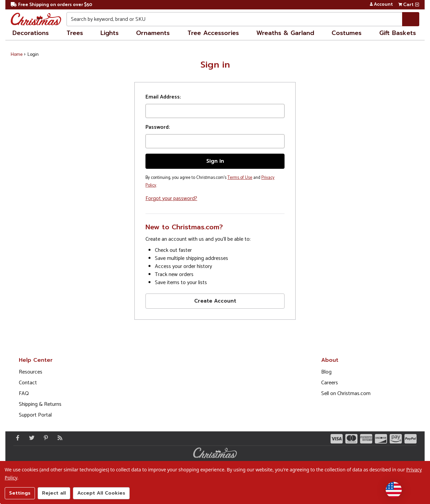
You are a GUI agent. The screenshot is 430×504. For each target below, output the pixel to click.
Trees (75, 33)
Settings (20, 493)
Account (381, 5)
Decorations (31, 33)
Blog (326, 372)
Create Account (215, 301)
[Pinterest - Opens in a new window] (44, 438)
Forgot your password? (171, 199)
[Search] (411, 19)
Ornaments (153, 33)
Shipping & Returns (40, 404)
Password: (158, 127)
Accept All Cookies (101, 493)
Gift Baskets (398, 33)
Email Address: (163, 97)
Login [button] (33, 55)
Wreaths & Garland (285, 33)
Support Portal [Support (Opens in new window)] (35, 415)
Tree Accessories (213, 33)
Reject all (54, 493)
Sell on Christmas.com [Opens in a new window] (346, 394)
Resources (31, 372)
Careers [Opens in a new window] (330, 383)
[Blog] (58, 438)
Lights (110, 33)
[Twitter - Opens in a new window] (30, 438)
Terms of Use (240, 178)
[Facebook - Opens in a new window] (16, 438)
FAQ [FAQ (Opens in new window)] (24, 394)
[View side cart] (417, 5)
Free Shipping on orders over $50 (51, 5)
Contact (28, 383)
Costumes (347, 33)
